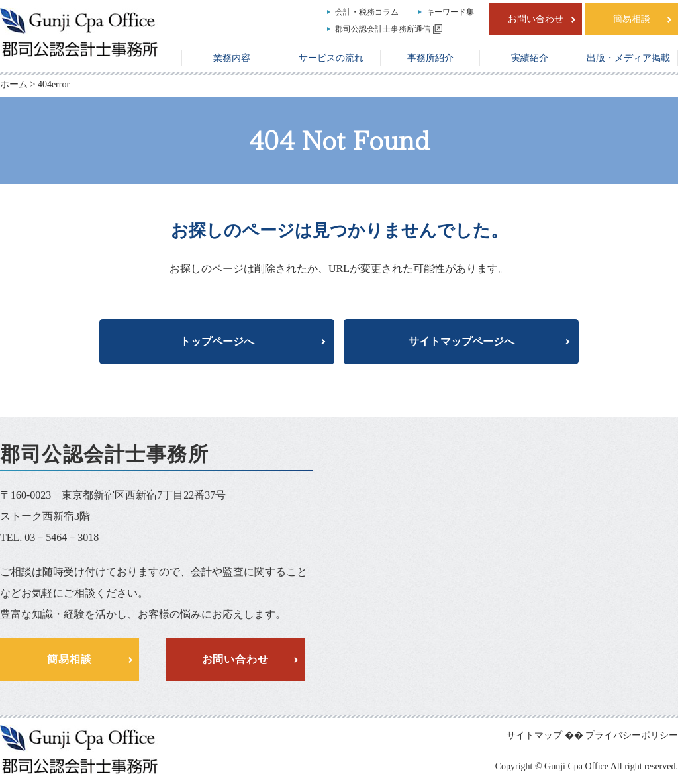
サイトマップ (534, 735)
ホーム (14, 84)
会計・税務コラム (367, 12)
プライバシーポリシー (632, 735)
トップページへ (217, 341)
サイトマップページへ (461, 341)
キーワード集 (450, 12)
